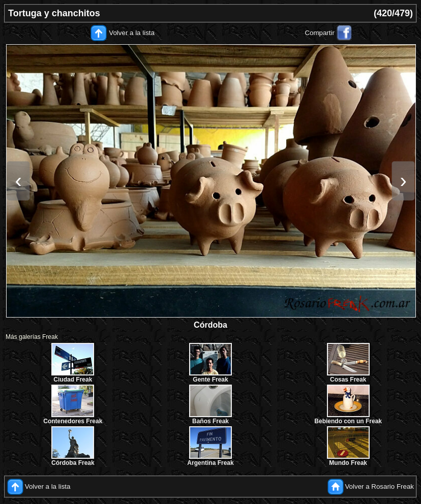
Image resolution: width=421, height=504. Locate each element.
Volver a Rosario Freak (379, 486)
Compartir (320, 33)
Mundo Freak (348, 463)
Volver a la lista (132, 33)
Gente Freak (210, 380)
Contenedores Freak (73, 421)
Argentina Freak (210, 463)
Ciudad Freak (73, 380)
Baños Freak (211, 421)
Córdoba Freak (73, 463)
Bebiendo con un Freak (348, 421)
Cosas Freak (348, 380)
